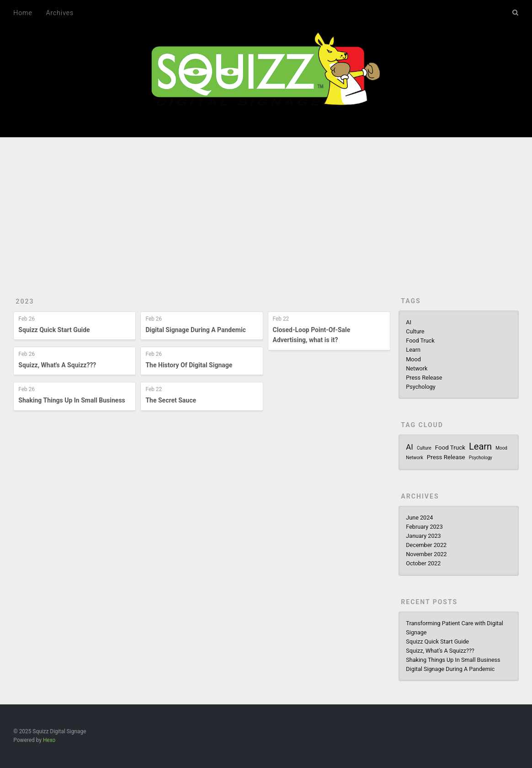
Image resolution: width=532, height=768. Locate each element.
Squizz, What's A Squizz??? (57, 365)
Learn (413, 350)
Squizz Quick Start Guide (54, 330)
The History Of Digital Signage (189, 365)
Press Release (424, 378)
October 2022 (423, 563)
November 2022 (426, 554)
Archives (60, 13)
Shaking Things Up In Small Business (72, 400)
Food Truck (420, 341)
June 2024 (419, 518)
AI (409, 322)
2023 (25, 301)
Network (417, 368)
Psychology (420, 387)
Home (23, 13)
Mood (413, 359)
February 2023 (424, 527)
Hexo (49, 740)
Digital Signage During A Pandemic (195, 330)
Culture (415, 331)
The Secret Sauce (171, 400)
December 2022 (426, 545)
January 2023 (423, 536)
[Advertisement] (266, 206)
